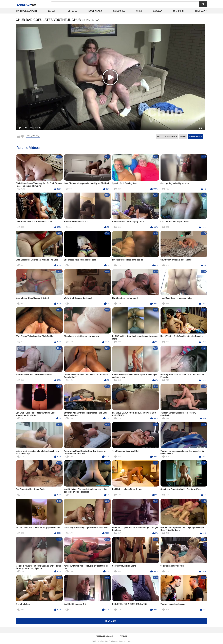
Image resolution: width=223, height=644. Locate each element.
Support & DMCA (105, 636)
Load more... (111, 621)
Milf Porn (178, 11)
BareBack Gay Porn (109, 641)
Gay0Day (157, 11)
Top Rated (72, 11)
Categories (119, 11)
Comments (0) (196, 136)
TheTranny (201, 11)
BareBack (27, 4)
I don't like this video (23, 136)
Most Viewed (95, 11)
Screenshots (171, 136)
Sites (139, 11)
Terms (124, 636)
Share (183, 136)
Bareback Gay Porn (27, 11)
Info (159, 136)
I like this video (19, 136)
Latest (52, 11)
